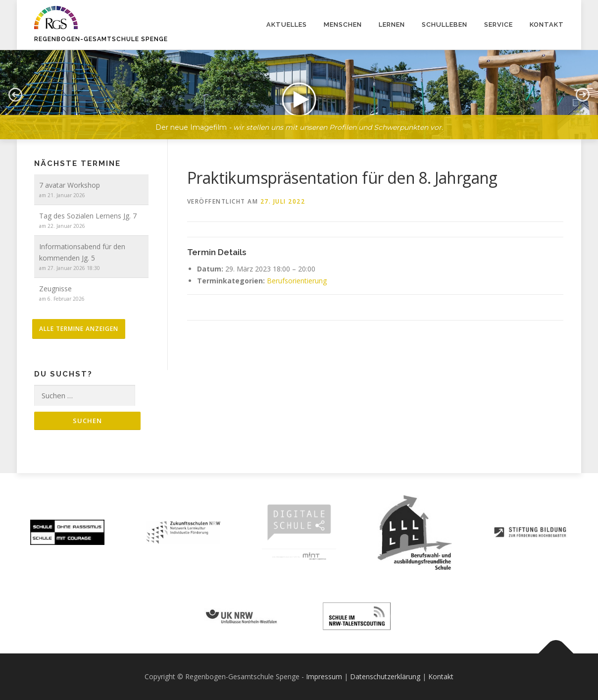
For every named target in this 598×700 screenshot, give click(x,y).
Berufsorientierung (297, 281)
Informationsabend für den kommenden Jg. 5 (82, 252)
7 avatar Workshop (70, 185)
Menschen (343, 25)
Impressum (324, 676)
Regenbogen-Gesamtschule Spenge (101, 39)
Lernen (392, 25)
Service (498, 25)
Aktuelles (287, 25)
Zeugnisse (55, 289)
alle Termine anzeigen (79, 329)
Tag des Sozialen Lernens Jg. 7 (88, 216)
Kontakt (547, 25)
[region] (299, 87)
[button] (299, 95)
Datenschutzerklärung (385, 676)
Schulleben (445, 25)
